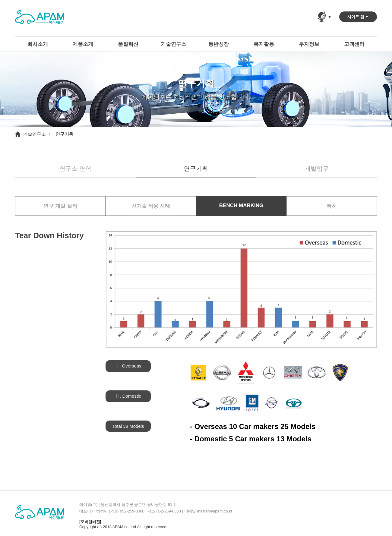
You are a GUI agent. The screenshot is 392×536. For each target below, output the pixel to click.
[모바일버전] (90, 522)
